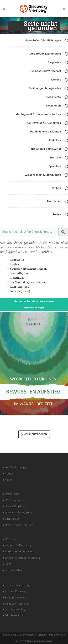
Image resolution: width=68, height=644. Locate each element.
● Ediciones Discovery (16, 585)
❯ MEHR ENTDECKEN (34, 434)
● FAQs (7, 564)
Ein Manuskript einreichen (28, 282)
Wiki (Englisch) (20, 287)
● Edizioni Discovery (15, 598)
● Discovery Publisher (16, 604)
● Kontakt (8, 480)
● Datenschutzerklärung (17, 513)
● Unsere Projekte (13, 506)
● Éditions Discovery (15, 591)
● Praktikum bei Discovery (18, 552)
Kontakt (15, 264)
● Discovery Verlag (14, 609)
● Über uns (9, 539)
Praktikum (17, 278)
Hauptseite (17, 260)
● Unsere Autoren (13, 500)
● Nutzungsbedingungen (18, 525)
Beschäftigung (19, 273)
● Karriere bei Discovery (17, 545)
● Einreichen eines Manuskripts (21, 558)
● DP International (13, 615)
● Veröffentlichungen (15, 467)
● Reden (8, 474)
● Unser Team (11, 494)
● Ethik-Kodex (11, 519)
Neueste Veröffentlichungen (28, 269)
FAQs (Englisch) (20, 291)
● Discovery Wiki (13, 570)
